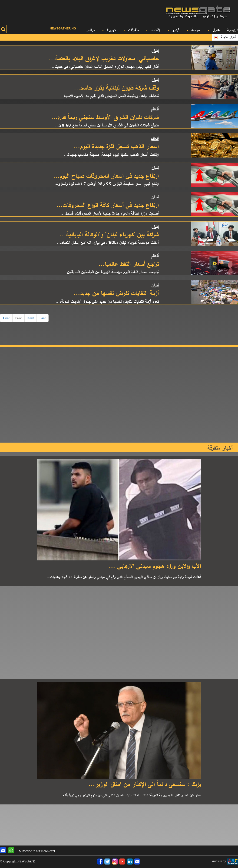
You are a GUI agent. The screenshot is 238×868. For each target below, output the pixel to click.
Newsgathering (63, 28)
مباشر (91, 30)
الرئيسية (233, 30)
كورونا (109, 30)
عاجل (214, 30)
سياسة (193, 30)
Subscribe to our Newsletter (37, 851)
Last (43, 318)
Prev (18, 318)
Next (31, 318)
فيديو (173, 30)
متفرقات (131, 30)
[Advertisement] (79, 10)
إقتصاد (153, 30)
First (6, 318)
